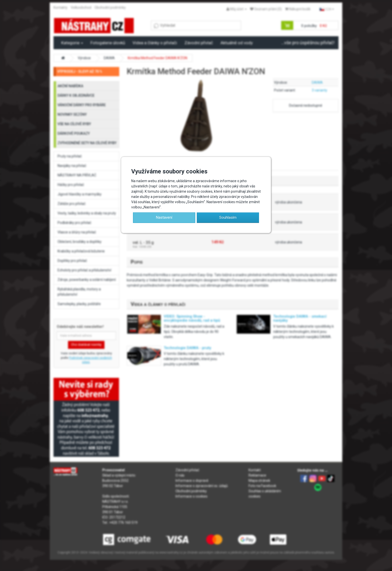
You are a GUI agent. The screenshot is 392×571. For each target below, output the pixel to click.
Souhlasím (228, 217)
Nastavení (164, 217)
